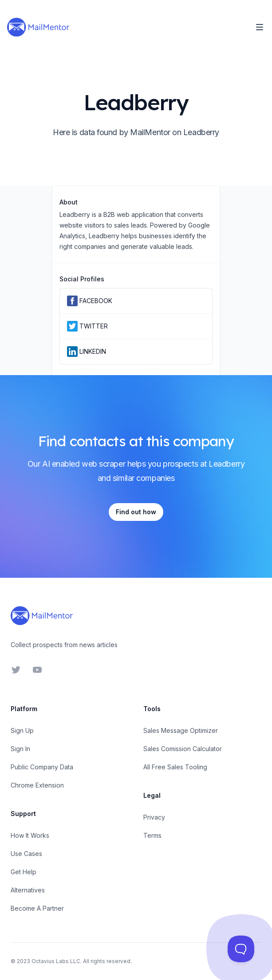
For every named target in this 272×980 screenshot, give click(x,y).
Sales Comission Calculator (183, 749)
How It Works (30, 835)
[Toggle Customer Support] (241, 949)
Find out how (136, 512)
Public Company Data (42, 767)
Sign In (20, 749)
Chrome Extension (37, 785)
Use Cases (26, 854)
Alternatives (28, 890)
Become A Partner (37, 908)
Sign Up (22, 730)
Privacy (154, 817)
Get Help (24, 872)
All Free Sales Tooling (175, 767)
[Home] (38, 27)
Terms (152, 835)
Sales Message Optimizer (181, 730)
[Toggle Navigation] (260, 27)
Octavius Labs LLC (56, 961)
